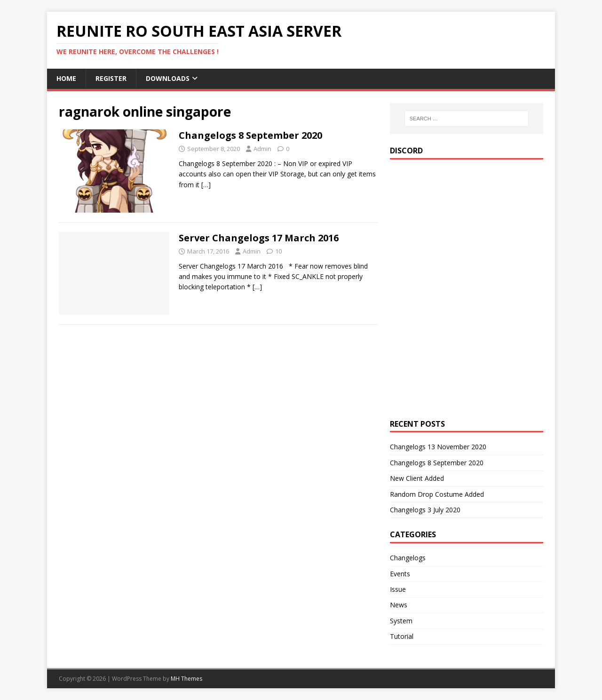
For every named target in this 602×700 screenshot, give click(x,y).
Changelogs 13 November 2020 (438, 447)
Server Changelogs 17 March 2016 (259, 238)
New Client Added (417, 478)
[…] (206, 185)
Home (66, 78)
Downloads (168, 78)
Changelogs (408, 558)
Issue (398, 589)
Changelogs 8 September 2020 (250, 135)
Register (111, 78)
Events (400, 574)
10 (278, 251)
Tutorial (402, 636)
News (399, 605)
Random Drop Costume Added (437, 494)
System (401, 621)
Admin (262, 149)
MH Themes (186, 679)
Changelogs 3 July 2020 (425, 510)
